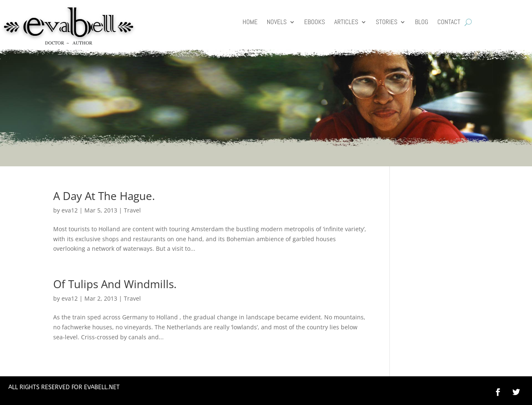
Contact (449, 23)
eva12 (70, 210)
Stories (387, 23)
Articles (346, 23)
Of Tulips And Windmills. (115, 284)
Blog (421, 23)
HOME (250, 23)
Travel (132, 210)
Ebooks (315, 23)
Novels (277, 23)
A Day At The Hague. (104, 196)
